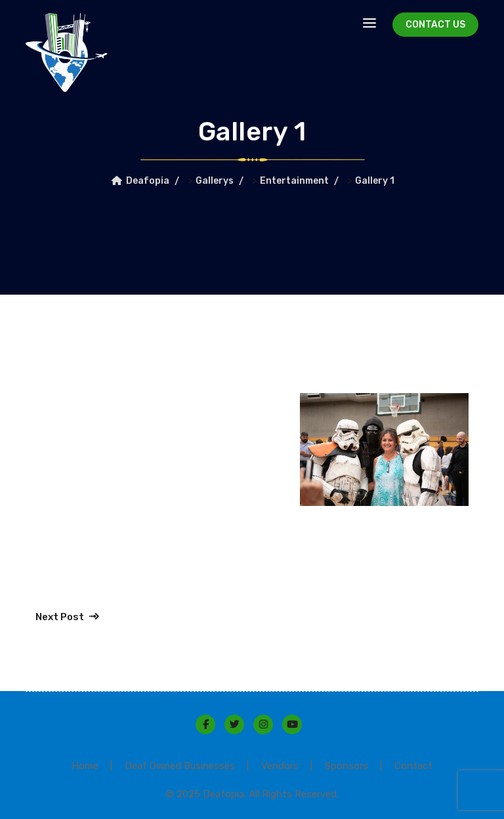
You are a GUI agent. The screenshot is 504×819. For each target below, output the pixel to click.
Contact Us (435, 25)
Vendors (280, 766)
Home (85, 766)
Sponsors (346, 766)
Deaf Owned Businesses (180, 766)
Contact (413, 766)
